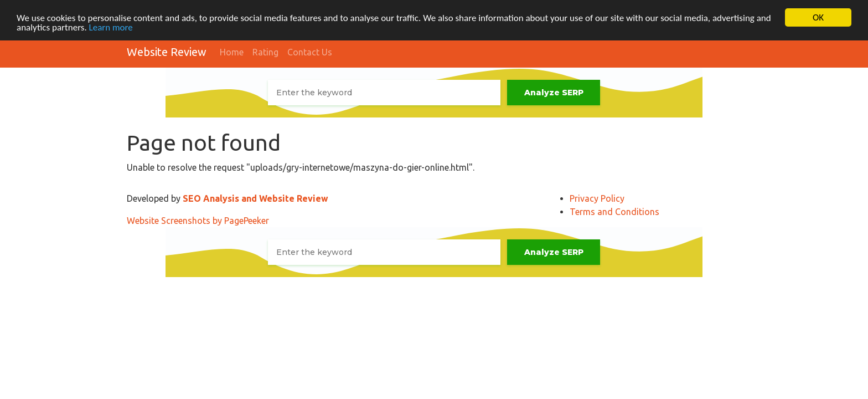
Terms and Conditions (614, 212)
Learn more (111, 27)
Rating (265, 52)
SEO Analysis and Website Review (255, 198)
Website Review (167, 52)
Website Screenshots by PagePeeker (198, 221)
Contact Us (310, 52)
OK (818, 17)
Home (232, 52)
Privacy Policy (597, 198)
